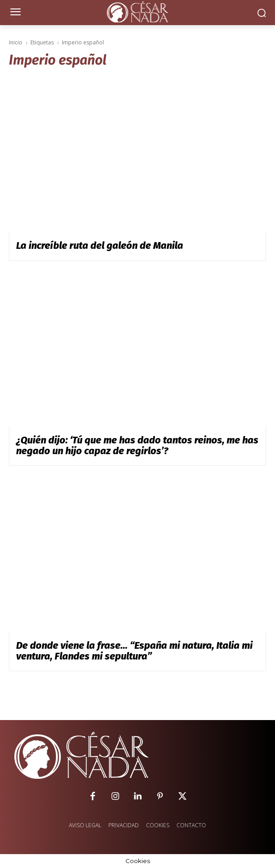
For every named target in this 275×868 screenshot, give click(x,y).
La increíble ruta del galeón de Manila (100, 245)
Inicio (16, 42)
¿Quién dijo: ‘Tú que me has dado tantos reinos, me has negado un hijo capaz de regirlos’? (137, 445)
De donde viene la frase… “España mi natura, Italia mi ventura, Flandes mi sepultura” (134, 651)
